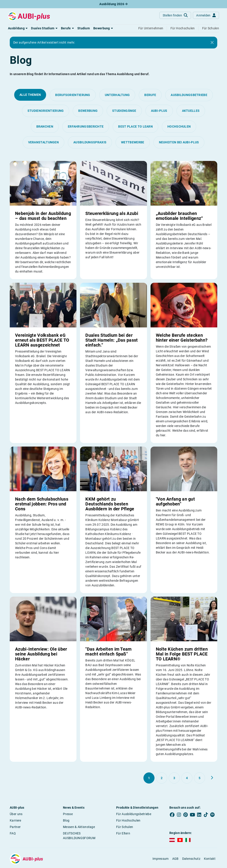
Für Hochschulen (128, 820)
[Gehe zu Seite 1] (149, 778)
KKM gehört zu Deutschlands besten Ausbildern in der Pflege (110, 504)
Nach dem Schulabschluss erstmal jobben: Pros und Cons (42, 504)
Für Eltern (123, 833)
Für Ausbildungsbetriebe (134, 814)
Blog (66, 820)
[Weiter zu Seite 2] (212, 778)
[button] (18, 28)
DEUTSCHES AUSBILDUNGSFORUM (79, 836)
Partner (15, 827)
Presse (68, 814)
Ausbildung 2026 (113, 4)
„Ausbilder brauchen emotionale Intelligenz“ (179, 216)
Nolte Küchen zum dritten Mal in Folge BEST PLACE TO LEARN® (182, 654)
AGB (175, 859)
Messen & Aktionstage (79, 827)
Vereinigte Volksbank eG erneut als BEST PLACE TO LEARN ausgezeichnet (42, 340)
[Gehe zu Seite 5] (200, 778)
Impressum (161, 859)
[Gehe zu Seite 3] (174, 778)
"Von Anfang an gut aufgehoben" (175, 501)
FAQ (13, 833)
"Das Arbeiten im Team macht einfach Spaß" (108, 652)
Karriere (15, 820)
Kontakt (210, 859)
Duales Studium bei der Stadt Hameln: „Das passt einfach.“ (112, 340)
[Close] (212, 43)
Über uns (16, 814)
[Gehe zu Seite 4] (187, 778)
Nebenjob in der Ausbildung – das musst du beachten (43, 216)
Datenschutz (191, 859)
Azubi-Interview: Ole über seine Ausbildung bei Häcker (41, 654)
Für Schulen (125, 827)
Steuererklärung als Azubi (112, 213)
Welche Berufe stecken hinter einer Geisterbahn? (182, 338)
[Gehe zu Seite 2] (162, 778)
